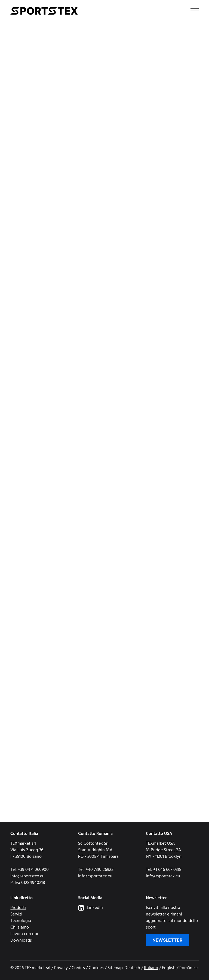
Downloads (21, 941)
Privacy (61, 968)
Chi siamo (20, 927)
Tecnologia (21, 921)
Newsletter (167, 940)
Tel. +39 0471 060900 (30, 870)
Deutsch (132, 968)
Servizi (16, 914)
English (169, 968)
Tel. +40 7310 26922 (96, 870)
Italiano (151, 968)
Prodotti (18, 908)
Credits (78, 968)
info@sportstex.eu (27, 876)
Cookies (96, 968)
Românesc (189, 968)
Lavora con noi (24, 934)
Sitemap (115, 968)
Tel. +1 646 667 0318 (164, 870)
